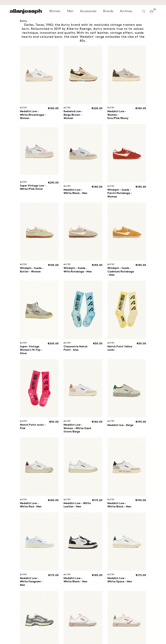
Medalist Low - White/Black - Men (76, 192)
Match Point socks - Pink (33, 428)
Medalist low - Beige (121, 426)
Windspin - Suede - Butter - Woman (32, 271)
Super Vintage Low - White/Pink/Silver (33, 188)
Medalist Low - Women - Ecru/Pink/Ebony (118, 115)
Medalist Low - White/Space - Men (120, 585)
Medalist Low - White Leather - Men (78, 510)
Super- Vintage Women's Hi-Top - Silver (31, 351)
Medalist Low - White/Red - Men (31, 510)
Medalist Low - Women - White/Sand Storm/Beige (73, 431)
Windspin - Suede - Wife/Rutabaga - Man (76, 272)
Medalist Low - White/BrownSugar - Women (33, 115)
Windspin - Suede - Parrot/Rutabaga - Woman (120, 194)
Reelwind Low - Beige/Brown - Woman (73, 115)
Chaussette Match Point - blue (76, 349)
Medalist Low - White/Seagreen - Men (32, 587)
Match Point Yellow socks (120, 349)
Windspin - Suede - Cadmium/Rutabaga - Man (121, 272)
